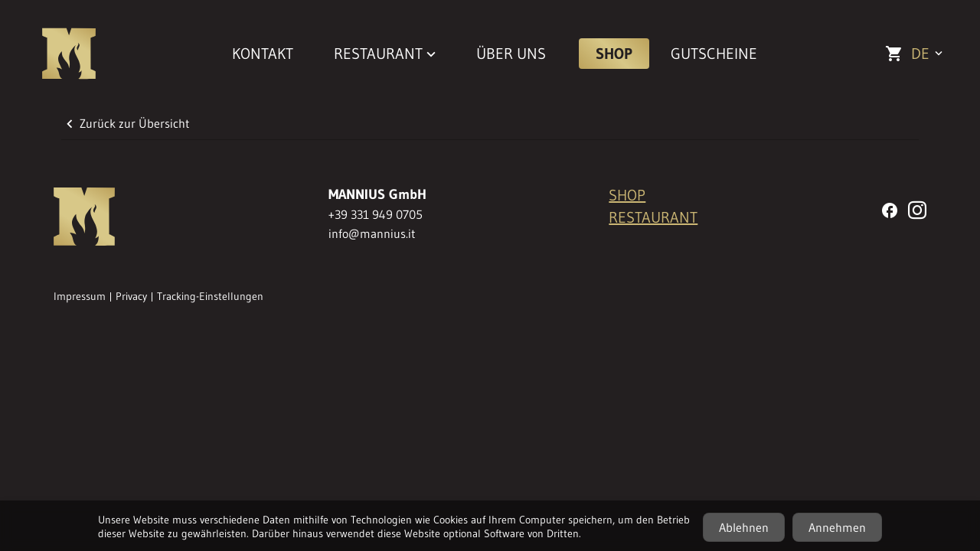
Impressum (80, 297)
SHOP (614, 54)
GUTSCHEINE (714, 54)
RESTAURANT (653, 217)
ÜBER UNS (511, 54)
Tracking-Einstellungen (210, 297)
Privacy (131, 297)
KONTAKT (263, 54)
